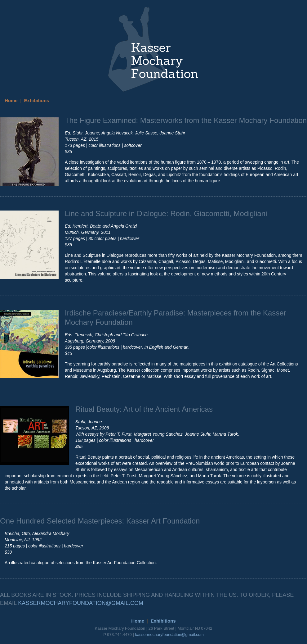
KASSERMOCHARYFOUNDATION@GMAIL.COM (81, 603)
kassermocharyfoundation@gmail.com (169, 635)
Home (11, 100)
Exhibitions (37, 100)
